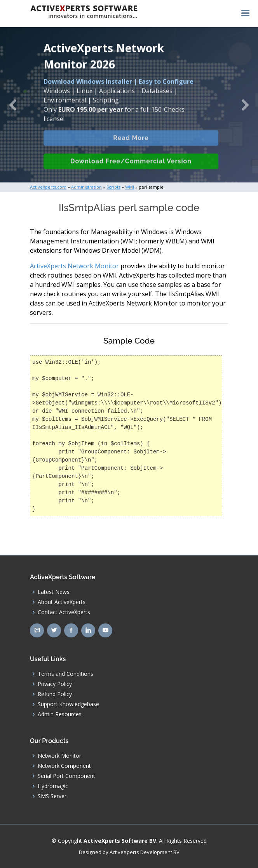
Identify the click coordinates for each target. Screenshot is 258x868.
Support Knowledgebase (68, 704)
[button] (13, 105)
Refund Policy (55, 694)
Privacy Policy (55, 684)
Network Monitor (59, 756)
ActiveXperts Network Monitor (74, 266)
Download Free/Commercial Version (131, 169)
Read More (131, 146)
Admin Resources (60, 714)
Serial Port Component (66, 776)
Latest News (54, 592)
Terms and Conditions (65, 674)
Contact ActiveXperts (64, 612)
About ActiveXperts (62, 602)
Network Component (64, 766)
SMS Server (52, 796)
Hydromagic (53, 786)
